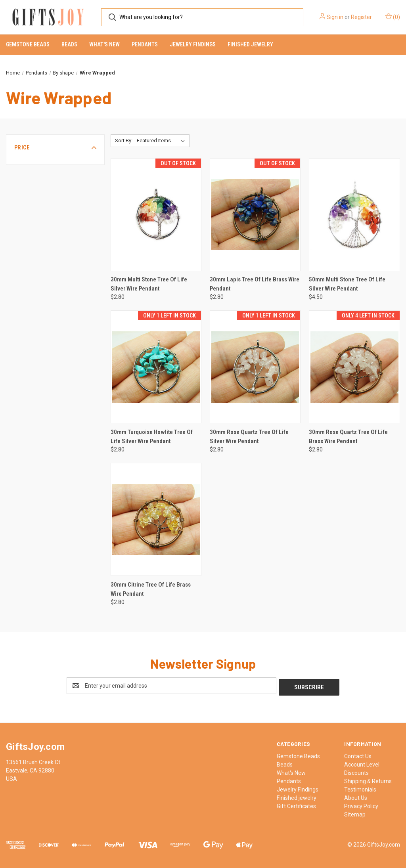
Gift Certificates (296, 805)
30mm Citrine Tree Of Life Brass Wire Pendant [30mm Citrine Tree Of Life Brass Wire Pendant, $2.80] (151, 589)
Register (361, 17)
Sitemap (355, 813)
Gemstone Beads (28, 44)
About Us (356, 796)
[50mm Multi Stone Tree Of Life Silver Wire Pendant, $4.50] (354, 215)
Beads (69, 44)
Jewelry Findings (193, 44)
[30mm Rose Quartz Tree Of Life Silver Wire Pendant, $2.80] (255, 367)
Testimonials (360, 788)
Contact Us (358, 755)
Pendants (145, 44)
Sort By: (124, 141)
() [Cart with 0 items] (393, 17)
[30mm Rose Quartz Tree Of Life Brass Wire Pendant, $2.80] (354, 367)
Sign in (335, 17)
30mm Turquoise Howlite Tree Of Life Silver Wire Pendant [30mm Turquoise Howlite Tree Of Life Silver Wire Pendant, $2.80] (152, 437)
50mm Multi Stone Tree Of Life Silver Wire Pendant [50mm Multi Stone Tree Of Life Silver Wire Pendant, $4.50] (347, 284)
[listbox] (162, 141)
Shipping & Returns (368, 780)
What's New (104, 44)
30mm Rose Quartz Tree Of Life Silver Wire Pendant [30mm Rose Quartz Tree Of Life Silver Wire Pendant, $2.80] (249, 437)
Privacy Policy (361, 805)
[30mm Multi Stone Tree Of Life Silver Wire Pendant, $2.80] (156, 215)
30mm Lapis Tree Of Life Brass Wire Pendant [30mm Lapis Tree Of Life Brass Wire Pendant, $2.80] (255, 284)
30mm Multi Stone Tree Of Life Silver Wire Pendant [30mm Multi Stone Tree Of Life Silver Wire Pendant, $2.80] (149, 284)
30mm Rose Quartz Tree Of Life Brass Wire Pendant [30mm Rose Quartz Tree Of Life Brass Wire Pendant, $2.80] (348, 437)
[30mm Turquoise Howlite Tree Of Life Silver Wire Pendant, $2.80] (156, 367)
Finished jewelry (250, 44)
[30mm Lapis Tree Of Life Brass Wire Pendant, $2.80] (255, 215)
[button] (55, 147)
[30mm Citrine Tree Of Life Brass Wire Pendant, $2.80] (156, 519)
